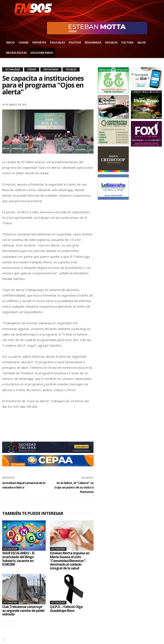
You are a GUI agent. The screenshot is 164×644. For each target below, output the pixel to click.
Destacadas (51, 69)
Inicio (10, 43)
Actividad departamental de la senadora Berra (24, 485)
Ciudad (24, 43)
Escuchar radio (42, 53)
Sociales (111, 43)
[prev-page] (5, 623)
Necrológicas (16, 53)
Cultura (127, 43)
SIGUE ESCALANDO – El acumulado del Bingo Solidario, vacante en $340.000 (19, 559)
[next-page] (12, 623)
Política (75, 43)
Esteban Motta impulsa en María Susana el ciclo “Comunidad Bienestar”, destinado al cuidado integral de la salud (70, 560)
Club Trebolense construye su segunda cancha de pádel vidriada (23, 610)
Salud (142, 43)
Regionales (93, 43)
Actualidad (13, 69)
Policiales (57, 43)
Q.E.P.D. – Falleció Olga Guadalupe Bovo (67, 609)
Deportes (39, 43)
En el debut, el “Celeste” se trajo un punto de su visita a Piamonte (74, 487)
